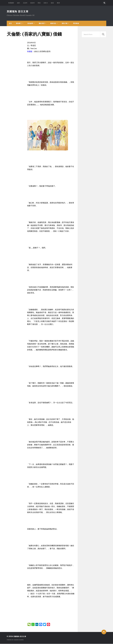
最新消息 (53, 24)
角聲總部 (11, 3)
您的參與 (30, 24)
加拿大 (46, 3)
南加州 (32, 3)
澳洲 (58, 3)
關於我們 (42, 24)
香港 (39, 3)
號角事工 (19, 24)
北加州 (25, 3)
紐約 (18, 3)
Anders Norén (19, 640)
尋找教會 (76, 24)
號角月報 (65, 24)
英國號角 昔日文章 (19, 11)
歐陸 (52, 3)
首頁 (10, 24)
